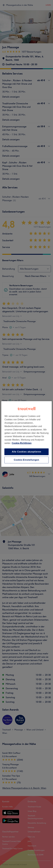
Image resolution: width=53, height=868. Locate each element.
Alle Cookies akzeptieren (27, 452)
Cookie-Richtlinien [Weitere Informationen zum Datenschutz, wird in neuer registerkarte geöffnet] (22, 443)
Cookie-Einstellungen (27, 460)
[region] (26, 434)
